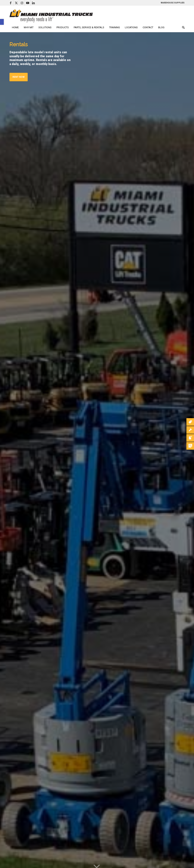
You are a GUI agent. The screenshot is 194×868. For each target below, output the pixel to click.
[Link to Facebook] (11, 3)
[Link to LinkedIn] (33, 3)
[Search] (182, 27)
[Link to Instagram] (22, 3)
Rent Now (19, 77)
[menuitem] (15, 27)
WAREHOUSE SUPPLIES (173, 3)
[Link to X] (16, 3)
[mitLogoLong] (51, 16)
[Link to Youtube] (28, 3)
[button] (2, 22)
